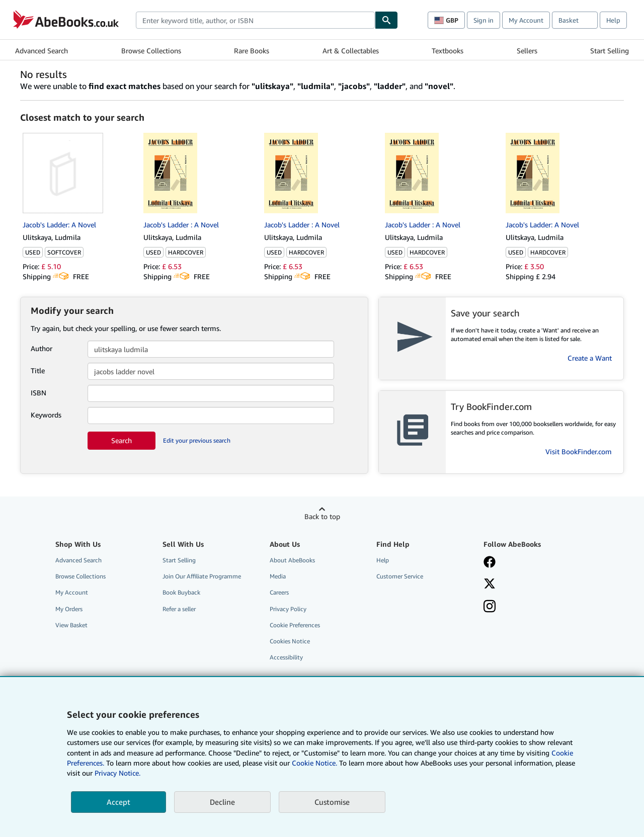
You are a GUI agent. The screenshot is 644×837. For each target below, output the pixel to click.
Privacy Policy (288, 609)
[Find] (386, 20)
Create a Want (590, 358)
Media (278, 576)
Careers (279, 592)
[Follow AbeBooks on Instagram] (490, 607)
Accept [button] (118, 802)
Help (613, 20)
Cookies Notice (290, 641)
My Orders (69, 609)
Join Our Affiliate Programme (202, 576)
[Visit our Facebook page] (490, 563)
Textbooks (448, 51)
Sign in (484, 20)
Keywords (46, 415)
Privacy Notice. (117, 773)
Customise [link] (332, 802)
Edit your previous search (197, 440)
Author (42, 348)
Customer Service (400, 576)
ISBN (38, 393)
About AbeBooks (292, 560)
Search (122, 440)
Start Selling (610, 51)
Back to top (322, 516)
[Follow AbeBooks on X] (490, 584)
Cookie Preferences (295, 625)
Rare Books (252, 51)
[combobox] (255, 20)
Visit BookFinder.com (579, 451)
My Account (526, 20)
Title (38, 370)
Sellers (527, 51)
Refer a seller (179, 609)
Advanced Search (42, 51)
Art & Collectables (351, 51)
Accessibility (286, 657)
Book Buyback (181, 592)
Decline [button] (222, 802)
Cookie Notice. (314, 763)
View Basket (71, 625)
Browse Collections (151, 51)
